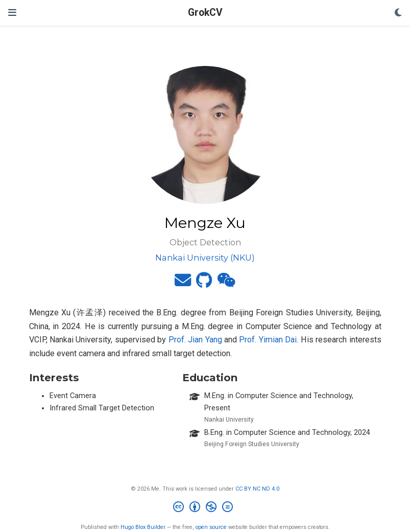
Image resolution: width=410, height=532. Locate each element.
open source (211, 527)
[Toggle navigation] (12, 13)
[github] (204, 283)
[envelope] (183, 283)
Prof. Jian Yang (195, 340)
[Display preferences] (398, 13)
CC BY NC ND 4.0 (257, 489)
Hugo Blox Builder (143, 527)
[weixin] (226, 283)
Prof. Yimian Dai (268, 340)
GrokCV (205, 13)
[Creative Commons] (205, 508)
